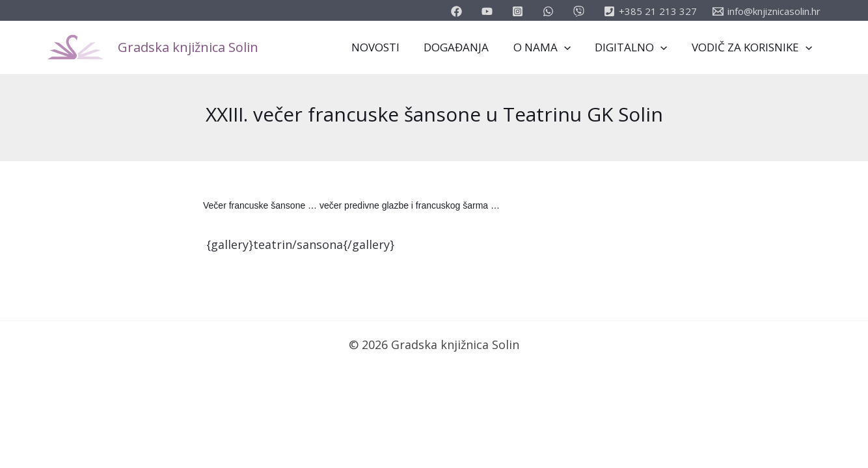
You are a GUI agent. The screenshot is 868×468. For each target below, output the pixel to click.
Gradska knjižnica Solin (188, 47)
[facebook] (458, 11)
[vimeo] (581, 11)
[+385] (650, 11)
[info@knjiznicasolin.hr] (766, 11)
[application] (569, 47)
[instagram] (520, 11)
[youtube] (489, 11)
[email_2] (550, 11)
